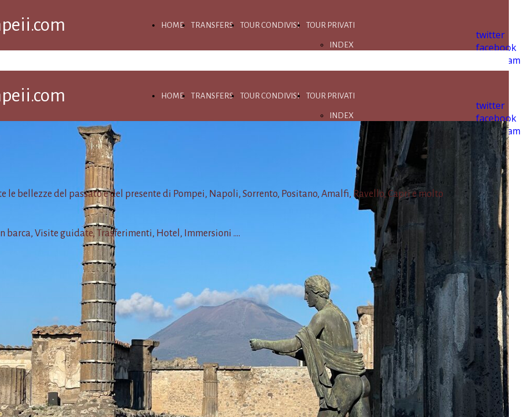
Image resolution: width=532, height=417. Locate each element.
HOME (173, 25)
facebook (496, 47)
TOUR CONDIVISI (270, 25)
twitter (490, 35)
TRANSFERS (212, 25)
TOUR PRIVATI (331, 25)
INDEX (342, 45)
